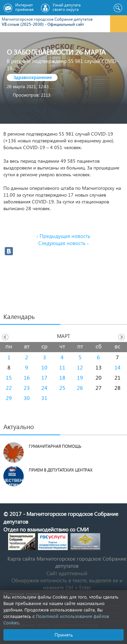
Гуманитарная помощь (55, 446)
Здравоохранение (33, 77)
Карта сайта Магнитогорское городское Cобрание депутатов (67, 562)
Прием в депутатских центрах (61, 470)
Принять (64, 635)
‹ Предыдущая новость (63, 236)
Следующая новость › (63, 243)
